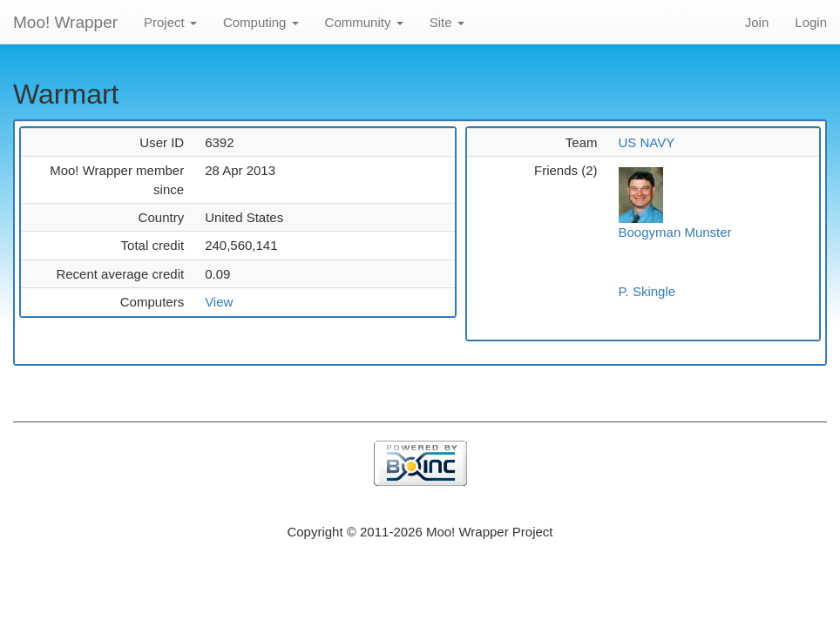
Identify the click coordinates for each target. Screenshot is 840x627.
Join (757, 22)
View (219, 302)
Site (447, 22)
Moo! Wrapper (65, 22)
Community (364, 22)
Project (170, 22)
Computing (261, 22)
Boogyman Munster (675, 232)
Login (811, 22)
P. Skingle (647, 291)
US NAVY (647, 142)
